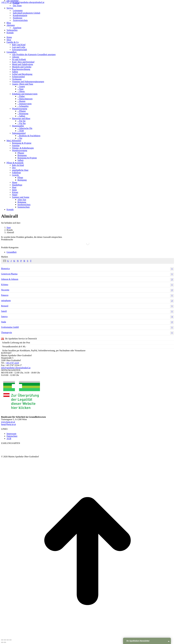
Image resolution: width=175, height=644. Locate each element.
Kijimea (87, 285)
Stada (87, 322)
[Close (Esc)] (2, 640)
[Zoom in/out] (10, 640)
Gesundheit (12, 252)
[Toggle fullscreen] (8, 640)
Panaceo (87, 296)
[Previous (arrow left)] (2, 642)
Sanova (87, 317)
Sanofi (87, 312)
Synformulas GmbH (87, 328)
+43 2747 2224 (8, 2)
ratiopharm (87, 301)
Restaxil (87, 306)
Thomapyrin (87, 333)
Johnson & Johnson (87, 280)
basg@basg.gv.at (8, 424)
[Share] (5, 640)
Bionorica (87, 269)
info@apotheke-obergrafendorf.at (30, 2)
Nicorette (87, 290)
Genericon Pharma (87, 274)
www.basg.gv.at (8, 422)
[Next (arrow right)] (5, 642)
